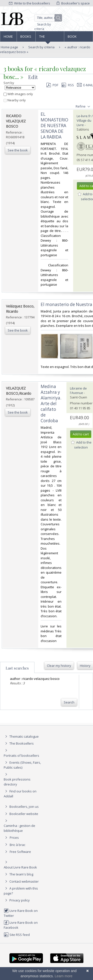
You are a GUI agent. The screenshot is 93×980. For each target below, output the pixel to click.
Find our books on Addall (20, 794)
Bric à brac (17, 845)
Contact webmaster (21, 881)
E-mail (85, 85)
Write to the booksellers (30, 3)
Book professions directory (78, 38)
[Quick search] (48, 18)
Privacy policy (17, 900)
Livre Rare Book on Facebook (21, 925)
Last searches (17, 668)
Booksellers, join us (21, 807)
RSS (67, 85)
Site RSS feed (17, 935)
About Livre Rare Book (20, 867)
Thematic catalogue (21, 736)
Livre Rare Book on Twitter (21, 913)
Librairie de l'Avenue (78, 391)
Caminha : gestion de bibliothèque (19, 828)
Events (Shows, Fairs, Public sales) (22, 765)
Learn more (64, 976)
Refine (83, 107)
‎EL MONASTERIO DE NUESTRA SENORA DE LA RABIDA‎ (54, 126)
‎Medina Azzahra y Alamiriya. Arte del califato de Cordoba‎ (51, 404)
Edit (33, 77)
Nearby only (15, 100)
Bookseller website (21, 814)
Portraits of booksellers (21, 756)
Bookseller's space (73, 3)
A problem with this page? (21, 891)
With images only (18, 94)
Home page (8, 38)
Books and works (26, 38)
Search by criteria (43, 27)
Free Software (20, 852)
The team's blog (18, 874)
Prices (14, 838)
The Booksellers (50, 38)
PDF (52, 85)
